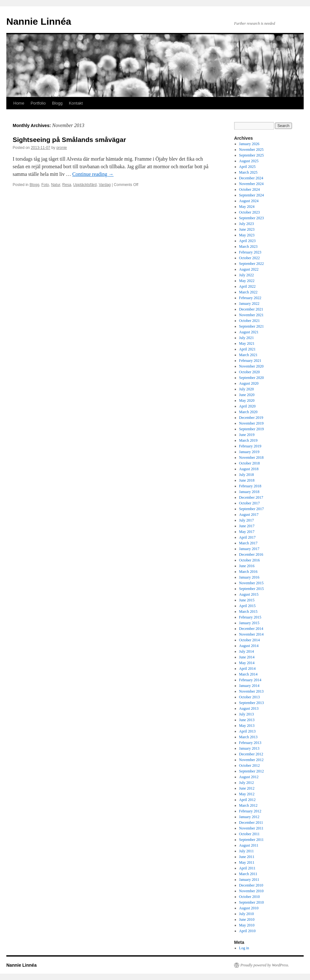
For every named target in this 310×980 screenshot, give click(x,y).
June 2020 (247, 395)
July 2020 (247, 389)
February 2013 (250, 743)
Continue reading (93, 174)
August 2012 (249, 777)
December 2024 (251, 178)
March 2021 (248, 355)
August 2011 (249, 845)
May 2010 (247, 925)
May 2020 (247, 400)
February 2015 (250, 617)
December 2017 (251, 497)
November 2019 (251, 423)
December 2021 (251, 309)
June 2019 (247, 435)
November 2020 (251, 366)
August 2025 (249, 161)
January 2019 (249, 452)
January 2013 (249, 748)
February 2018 (250, 486)
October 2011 (249, 834)
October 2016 (250, 560)
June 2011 (247, 857)
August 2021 (249, 332)
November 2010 (251, 891)
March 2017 (248, 543)
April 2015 (247, 606)
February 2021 (250, 361)
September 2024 (251, 195)
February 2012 (250, 811)
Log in (244, 948)
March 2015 (248, 612)
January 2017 (249, 549)
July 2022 (247, 275)
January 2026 (249, 144)
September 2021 (251, 326)
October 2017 (250, 503)
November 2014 (251, 634)
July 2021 (247, 338)
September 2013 (251, 703)
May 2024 (247, 207)
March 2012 (248, 805)
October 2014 (250, 640)
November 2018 (251, 458)
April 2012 (247, 800)
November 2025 (251, 150)
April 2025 (247, 167)
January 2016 (249, 577)
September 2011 (251, 840)
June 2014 (247, 657)
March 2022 (248, 292)
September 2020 (251, 378)
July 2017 (247, 520)
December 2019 (251, 418)
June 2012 (247, 788)
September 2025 (251, 155)
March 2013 (248, 737)
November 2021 (251, 315)
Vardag (105, 185)
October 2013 (250, 697)
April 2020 (247, 406)
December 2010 (251, 885)
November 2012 (251, 760)
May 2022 (247, 281)
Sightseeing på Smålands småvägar (69, 140)
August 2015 (249, 594)
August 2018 (249, 469)
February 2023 (250, 252)
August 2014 (249, 646)
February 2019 (250, 446)
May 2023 (247, 235)
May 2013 (247, 726)
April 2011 (247, 868)
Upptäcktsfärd (85, 185)
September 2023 (251, 218)
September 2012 (251, 771)
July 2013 (247, 714)
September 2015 (251, 589)
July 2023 (247, 224)
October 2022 (250, 258)
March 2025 (248, 172)
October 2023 (250, 212)
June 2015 (247, 600)
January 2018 (249, 492)
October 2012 (250, 765)
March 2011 (248, 874)
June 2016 (247, 566)
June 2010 (247, 919)
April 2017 (247, 537)
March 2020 (248, 412)
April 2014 (247, 669)
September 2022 (251, 264)
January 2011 (249, 880)
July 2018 (247, 475)
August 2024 (249, 201)
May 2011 (247, 862)
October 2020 (250, 372)
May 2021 (247, 343)
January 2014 (249, 686)
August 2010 (249, 908)
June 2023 (247, 229)
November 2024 (251, 184)
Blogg (57, 103)
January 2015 (249, 623)
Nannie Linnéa (39, 21)
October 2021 (250, 321)
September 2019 (251, 429)
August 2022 (249, 269)
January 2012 (249, 817)
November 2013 (251, 691)
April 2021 (247, 349)
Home (19, 103)
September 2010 (251, 902)
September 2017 (251, 509)
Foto (45, 185)
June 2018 (247, 480)
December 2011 (251, 823)
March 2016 (248, 572)
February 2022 (250, 298)
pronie (62, 148)
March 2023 (248, 247)
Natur (56, 185)
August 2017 (249, 515)
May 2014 (247, 663)
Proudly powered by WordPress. (265, 965)
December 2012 (251, 754)
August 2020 (249, 383)
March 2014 (248, 674)
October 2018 (250, 463)
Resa (67, 185)
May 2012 (247, 794)
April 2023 (247, 241)
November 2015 (251, 583)
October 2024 (250, 189)
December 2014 (251, 629)
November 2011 (251, 828)
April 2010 (247, 931)
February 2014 (250, 680)
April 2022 (247, 286)
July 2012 (247, 783)
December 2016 (251, 554)
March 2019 (248, 440)
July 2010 (247, 914)
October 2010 (250, 897)
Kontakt (76, 103)
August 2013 (249, 708)
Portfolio (38, 103)
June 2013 (247, 720)
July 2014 (247, 651)
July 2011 (247, 851)
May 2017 (247, 532)
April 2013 (247, 731)
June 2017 (247, 526)
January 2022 (249, 304)
